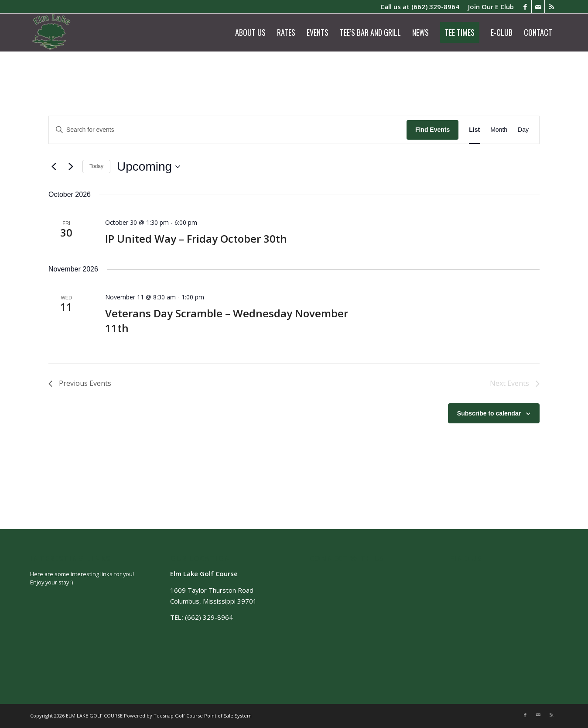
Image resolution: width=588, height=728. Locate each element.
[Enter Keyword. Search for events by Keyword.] (228, 130)
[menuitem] (489, 7)
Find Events (432, 130)
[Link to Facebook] (525, 7)
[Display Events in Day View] (523, 130)
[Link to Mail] (538, 7)
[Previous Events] (54, 167)
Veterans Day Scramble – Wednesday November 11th (227, 321)
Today (96, 166)
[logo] (52, 32)
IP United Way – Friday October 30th (196, 239)
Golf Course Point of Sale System (213, 716)
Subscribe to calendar (489, 413)
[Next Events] (71, 167)
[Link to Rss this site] (551, 7)
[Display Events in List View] (474, 130)
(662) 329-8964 (435, 7)
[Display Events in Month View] (499, 130)
